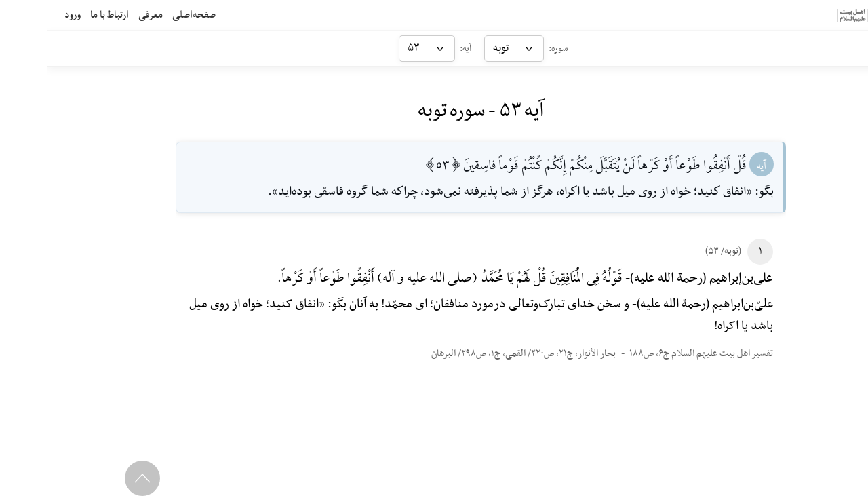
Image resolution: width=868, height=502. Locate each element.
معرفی (104, 15)
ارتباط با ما (63, 15)
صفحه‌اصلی (147, 15)
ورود (26, 15)
